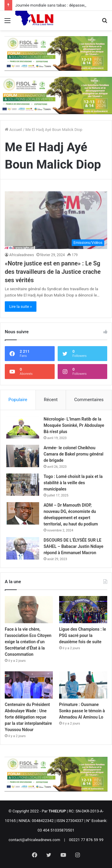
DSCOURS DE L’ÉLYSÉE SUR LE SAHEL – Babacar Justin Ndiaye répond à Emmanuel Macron (73, 546)
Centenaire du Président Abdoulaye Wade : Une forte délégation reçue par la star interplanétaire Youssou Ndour (28, 717)
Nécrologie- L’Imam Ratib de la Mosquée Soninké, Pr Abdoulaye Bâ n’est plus (74, 425)
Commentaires (89, 400)
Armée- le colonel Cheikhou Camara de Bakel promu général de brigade (73, 454)
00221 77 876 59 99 (86, 840)
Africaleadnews (22, 255)
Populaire (18, 400)
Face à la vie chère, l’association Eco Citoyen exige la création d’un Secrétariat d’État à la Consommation (28, 642)
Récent (51, 400)
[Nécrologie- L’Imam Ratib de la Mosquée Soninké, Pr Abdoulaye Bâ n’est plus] (23, 427)
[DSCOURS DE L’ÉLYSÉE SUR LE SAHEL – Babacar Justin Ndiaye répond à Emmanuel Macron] (23, 548)
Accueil (13, 130)
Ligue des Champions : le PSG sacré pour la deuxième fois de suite (83, 635)
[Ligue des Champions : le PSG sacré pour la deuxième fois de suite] (83, 610)
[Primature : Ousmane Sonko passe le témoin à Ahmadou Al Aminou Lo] (83, 685)
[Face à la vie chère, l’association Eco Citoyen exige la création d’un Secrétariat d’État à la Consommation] (29, 610)
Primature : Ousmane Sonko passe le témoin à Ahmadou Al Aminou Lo (82, 711)
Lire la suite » (21, 307)
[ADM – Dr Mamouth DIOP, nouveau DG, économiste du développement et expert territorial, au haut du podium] (23, 513)
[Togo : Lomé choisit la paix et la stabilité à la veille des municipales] (23, 485)
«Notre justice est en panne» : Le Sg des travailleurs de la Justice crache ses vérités (53, 272)
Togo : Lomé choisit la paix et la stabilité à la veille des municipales (73, 483)
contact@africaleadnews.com (34, 840)
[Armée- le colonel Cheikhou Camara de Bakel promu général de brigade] (23, 456)
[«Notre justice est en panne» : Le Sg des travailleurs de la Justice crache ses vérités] (56, 220)
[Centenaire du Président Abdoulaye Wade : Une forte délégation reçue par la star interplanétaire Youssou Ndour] (29, 685)
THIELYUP (57, 811)
